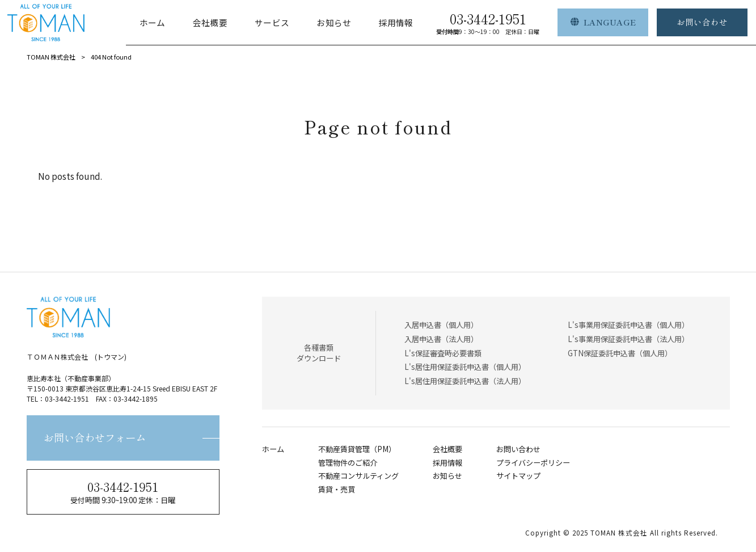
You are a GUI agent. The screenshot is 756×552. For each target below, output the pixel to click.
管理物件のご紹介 (348, 463)
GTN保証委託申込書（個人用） (620, 353)
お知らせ (447, 476)
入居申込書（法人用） (441, 339)
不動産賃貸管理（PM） (357, 449)
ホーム (273, 449)
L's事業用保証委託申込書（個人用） (628, 325)
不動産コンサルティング (358, 476)
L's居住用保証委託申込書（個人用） (465, 367)
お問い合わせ (518, 449)
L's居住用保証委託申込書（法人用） (465, 381)
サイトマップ (518, 476)
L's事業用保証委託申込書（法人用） (628, 339)
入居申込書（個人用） (441, 325)
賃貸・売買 (337, 490)
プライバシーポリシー (533, 463)
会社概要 (447, 449)
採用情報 (447, 463)
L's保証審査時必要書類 (443, 353)
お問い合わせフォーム (95, 437)
